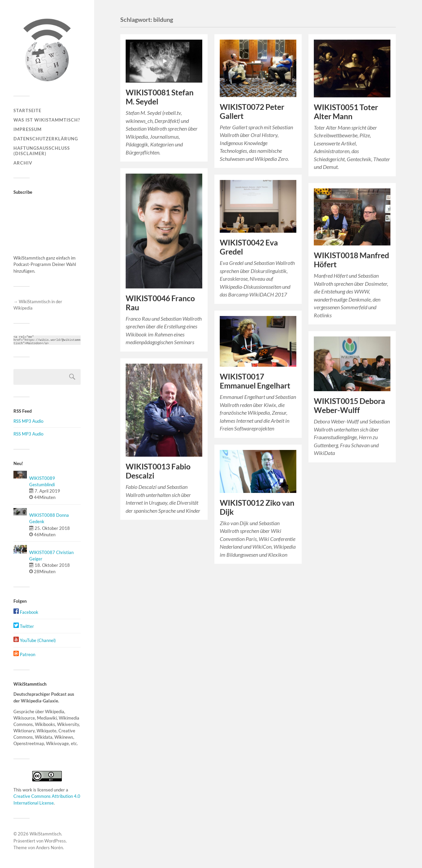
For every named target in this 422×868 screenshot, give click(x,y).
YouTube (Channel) (35, 640)
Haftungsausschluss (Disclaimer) (42, 151)
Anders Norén (49, 848)
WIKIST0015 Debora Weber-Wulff (349, 406)
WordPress (55, 841)
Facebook (26, 612)
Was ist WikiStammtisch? (47, 120)
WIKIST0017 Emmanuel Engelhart (255, 381)
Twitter (24, 626)
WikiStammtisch (45, 834)
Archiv (23, 163)
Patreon (24, 654)
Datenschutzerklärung (46, 139)
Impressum (28, 129)
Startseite (27, 110)
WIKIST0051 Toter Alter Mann (346, 112)
